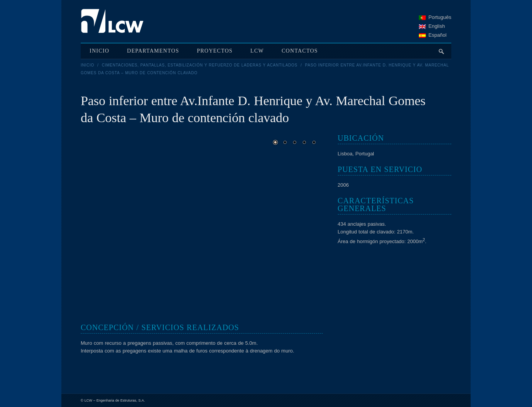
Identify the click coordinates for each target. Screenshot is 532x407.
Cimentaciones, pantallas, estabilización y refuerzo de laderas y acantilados (200, 65)
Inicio (87, 65)
